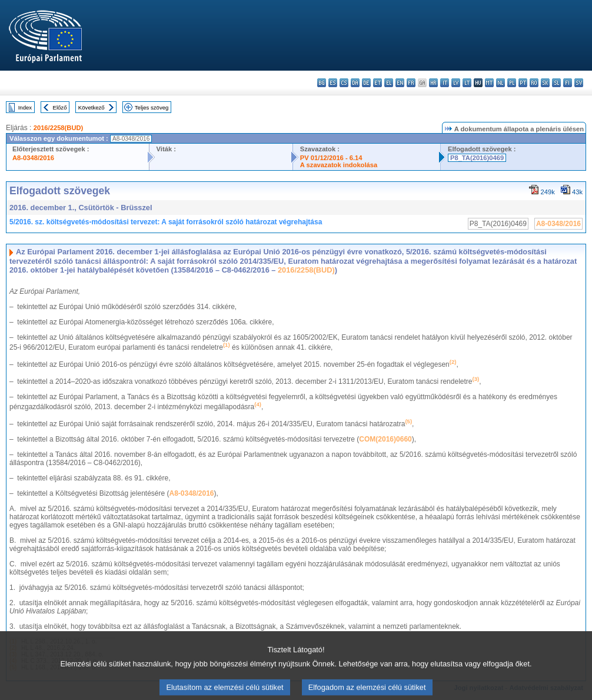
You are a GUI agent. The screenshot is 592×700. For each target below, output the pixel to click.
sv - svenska (579, 83)
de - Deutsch (366, 83)
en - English (400, 83)
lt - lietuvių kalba (467, 83)
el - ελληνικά (389, 83)
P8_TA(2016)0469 (477, 158)
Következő (92, 107)
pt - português (523, 83)
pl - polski (512, 83)
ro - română (534, 83)
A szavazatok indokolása (339, 165)
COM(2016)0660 (385, 439)
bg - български (322, 83)
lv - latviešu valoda (456, 83)
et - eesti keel (378, 83)
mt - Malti (489, 83)
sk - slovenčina (545, 83)
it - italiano (445, 83)
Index (25, 107)
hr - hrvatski (433, 83)
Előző (60, 107)
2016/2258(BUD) (59, 128)
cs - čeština (344, 83)
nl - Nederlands (500, 83)
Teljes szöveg (152, 107)
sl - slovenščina (556, 83)
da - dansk (355, 83)
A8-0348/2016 (33, 158)
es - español (333, 83)
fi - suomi (568, 83)
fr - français (411, 83)
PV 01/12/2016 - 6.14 (331, 158)
